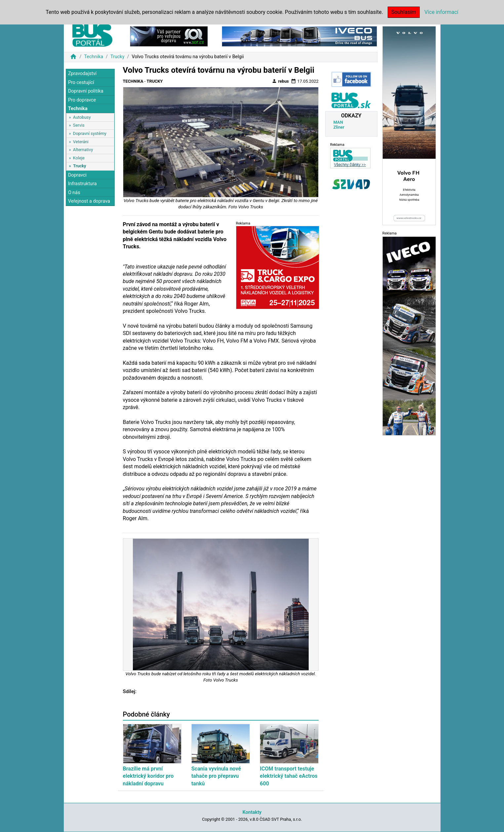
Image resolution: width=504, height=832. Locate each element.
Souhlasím (404, 12)
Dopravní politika (86, 91)
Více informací (441, 12)
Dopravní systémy (90, 133)
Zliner (339, 127)
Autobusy (82, 117)
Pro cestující (81, 83)
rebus (280, 81)
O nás (74, 193)
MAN (338, 122)
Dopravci (77, 175)
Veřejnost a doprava (89, 201)
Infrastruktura (82, 184)
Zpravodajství (82, 74)
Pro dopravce (82, 100)
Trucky (117, 57)
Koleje (79, 158)
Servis (79, 125)
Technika (94, 57)
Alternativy (83, 150)
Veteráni (81, 142)
